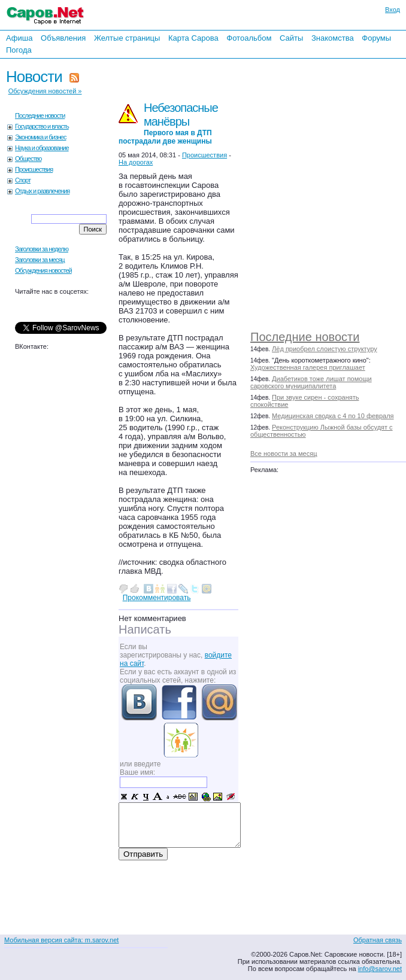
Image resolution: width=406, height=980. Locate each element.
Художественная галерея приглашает (308, 367)
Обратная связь (378, 940)
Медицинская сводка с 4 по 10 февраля (333, 416)
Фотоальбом (249, 38)
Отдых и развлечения (42, 191)
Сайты (291, 38)
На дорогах (136, 162)
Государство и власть (42, 126)
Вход (393, 10)
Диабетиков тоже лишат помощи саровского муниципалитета (311, 382)
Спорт (23, 180)
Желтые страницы (127, 38)
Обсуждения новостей (43, 270)
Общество (28, 159)
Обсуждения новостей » (45, 91)
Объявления (63, 38)
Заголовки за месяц (40, 260)
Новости (34, 77)
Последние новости (305, 337)
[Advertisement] (334, 191)
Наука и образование (42, 148)
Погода (19, 50)
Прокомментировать (157, 598)
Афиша (19, 38)
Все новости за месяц (284, 454)
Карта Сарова (193, 38)
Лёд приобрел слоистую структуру (325, 349)
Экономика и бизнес (40, 137)
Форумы (376, 38)
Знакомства (333, 38)
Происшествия (34, 169)
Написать (145, 629)
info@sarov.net (380, 969)
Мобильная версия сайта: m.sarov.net (61, 940)
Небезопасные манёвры (168, 123)
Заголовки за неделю (42, 249)
